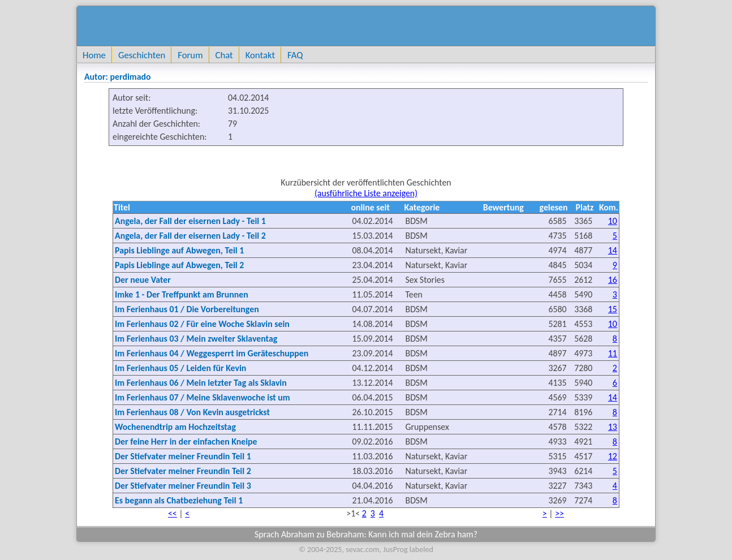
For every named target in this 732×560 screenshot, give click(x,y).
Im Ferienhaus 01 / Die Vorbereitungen (187, 309)
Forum (190, 55)
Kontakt (260, 55)
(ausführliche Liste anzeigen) (366, 193)
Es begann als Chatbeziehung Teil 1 (179, 500)
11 (613, 353)
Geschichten (142, 55)
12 (613, 456)
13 (613, 427)
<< (173, 513)
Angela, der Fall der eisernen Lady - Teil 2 (190, 236)
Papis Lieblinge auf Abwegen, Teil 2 (179, 265)
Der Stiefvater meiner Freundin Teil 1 (183, 456)
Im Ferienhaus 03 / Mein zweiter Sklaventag (196, 339)
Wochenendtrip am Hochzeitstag (175, 427)
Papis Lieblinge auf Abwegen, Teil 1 (179, 250)
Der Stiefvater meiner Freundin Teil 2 (183, 471)
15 (613, 309)
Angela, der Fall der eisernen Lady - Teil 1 (190, 221)
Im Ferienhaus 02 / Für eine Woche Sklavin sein (202, 324)
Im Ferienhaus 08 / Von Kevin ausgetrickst (192, 412)
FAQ (295, 55)
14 (613, 250)
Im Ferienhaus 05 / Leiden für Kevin (180, 368)
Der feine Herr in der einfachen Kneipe (186, 441)
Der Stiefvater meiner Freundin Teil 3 (183, 486)
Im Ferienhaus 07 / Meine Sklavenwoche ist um (203, 397)
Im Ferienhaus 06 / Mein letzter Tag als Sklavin (201, 383)
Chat (224, 55)
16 (613, 280)
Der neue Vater (143, 280)
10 (613, 221)
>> (559, 513)
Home (94, 55)
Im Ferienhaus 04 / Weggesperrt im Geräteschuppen (212, 353)
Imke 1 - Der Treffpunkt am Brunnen (182, 294)
